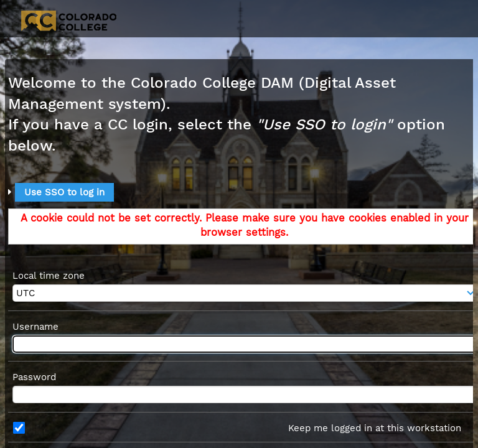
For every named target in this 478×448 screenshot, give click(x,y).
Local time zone (49, 276)
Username (35, 327)
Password (34, 377)
